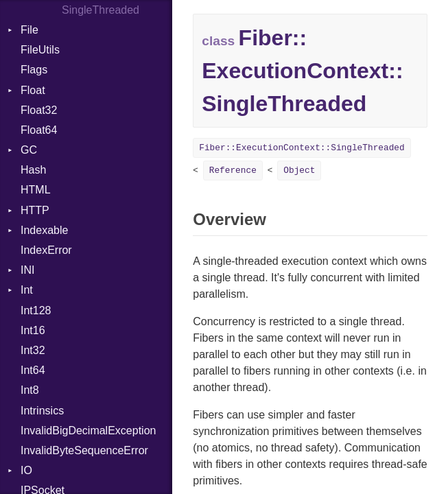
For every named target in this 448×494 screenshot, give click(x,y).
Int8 (30, 390)
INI (27, 270)
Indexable (44, 230)
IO (26, 470)
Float (33, 90)
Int (27, 290)
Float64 (39, 130)
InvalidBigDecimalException (88, 431)
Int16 (33, 330)
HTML (36, 190)
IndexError (46, 250)
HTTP (35, 210)
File (30, 30)
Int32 (33, 350)
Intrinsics (42, 411)
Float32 (39, 110)
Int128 (36, 310)
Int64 (33, 370)
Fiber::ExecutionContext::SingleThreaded (302, 148)
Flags (34, 70)
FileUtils (40, 50)
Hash (33, 170)
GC (29, 150)
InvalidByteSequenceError (84, 450)
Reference (233, 170)
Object (299, 170)
